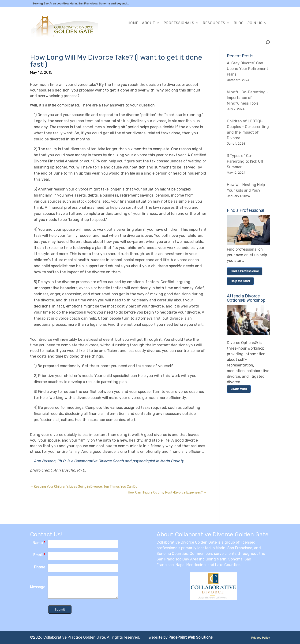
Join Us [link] (255, 23)
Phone (40, 567)
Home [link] (133, 23)
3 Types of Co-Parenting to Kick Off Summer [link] (245, 161)
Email (39, 555)
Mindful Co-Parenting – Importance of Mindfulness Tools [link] (248, 98)
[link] (73, 26)
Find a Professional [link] (245, 271)
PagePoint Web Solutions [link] (191, 637)
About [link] (149, 23)
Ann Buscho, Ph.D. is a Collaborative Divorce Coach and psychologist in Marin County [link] (109, 461)
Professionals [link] (179, 23)
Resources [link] (214, 23)
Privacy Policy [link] (261, 638)
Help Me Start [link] (240, 281)
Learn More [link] (239, 389)
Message (38, 587)
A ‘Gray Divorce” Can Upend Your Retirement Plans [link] (247, 69)
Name (39, 543)
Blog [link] (239, 23)
